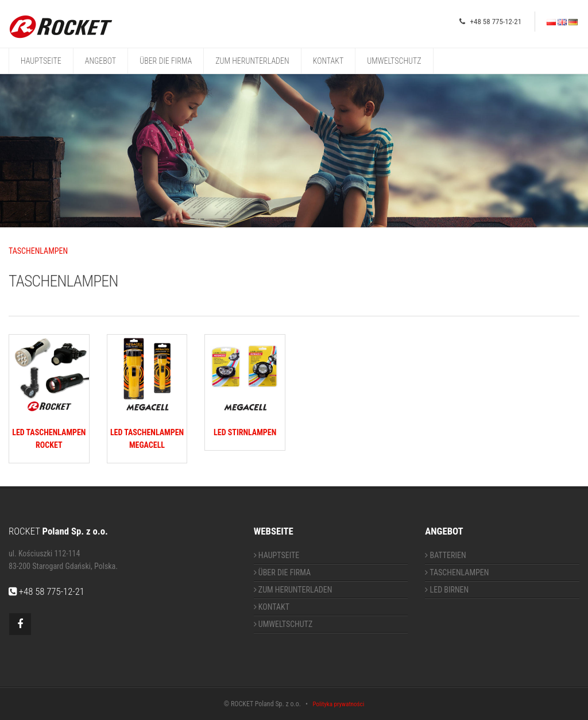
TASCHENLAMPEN (38, 251)
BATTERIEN (445, 555)
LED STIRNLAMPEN (245, 432)
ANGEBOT (100, 61)
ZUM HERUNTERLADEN (252, 61)
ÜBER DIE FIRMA (166, 61)
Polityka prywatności (338, 704)
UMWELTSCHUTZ (394, 61)
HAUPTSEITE (41, 61)
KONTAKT (328, 61)
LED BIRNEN (447, 590)
